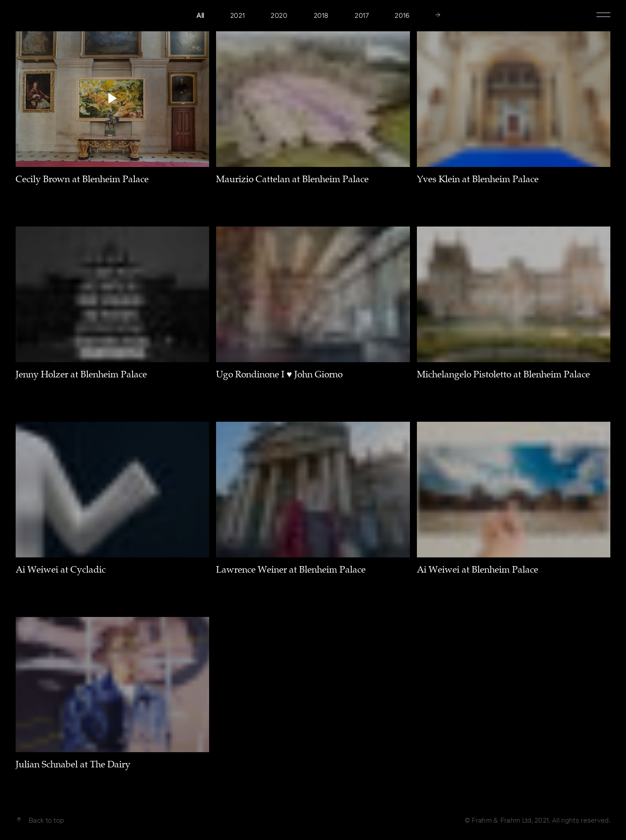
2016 (402, 15)
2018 (321, 15)
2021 (238, 15)
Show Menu (603, 14)
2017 (362, 15)
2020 (279, 15)
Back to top (40, 820)
